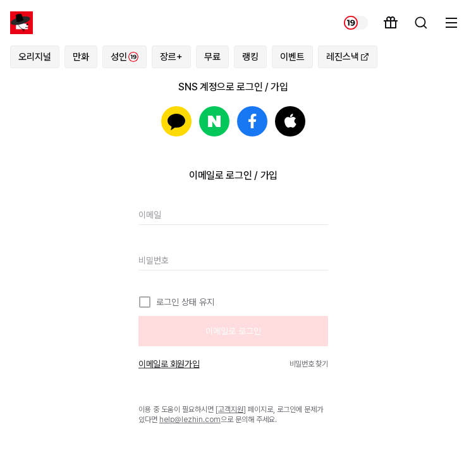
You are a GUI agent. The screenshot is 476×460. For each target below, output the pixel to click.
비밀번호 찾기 (309, 364)
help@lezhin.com (190, 420)
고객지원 (231, 409)
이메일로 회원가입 (169, 364)
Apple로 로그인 (290, 121)
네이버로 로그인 (214, 121)
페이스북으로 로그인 (252, 121)
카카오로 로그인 (176, 121)
